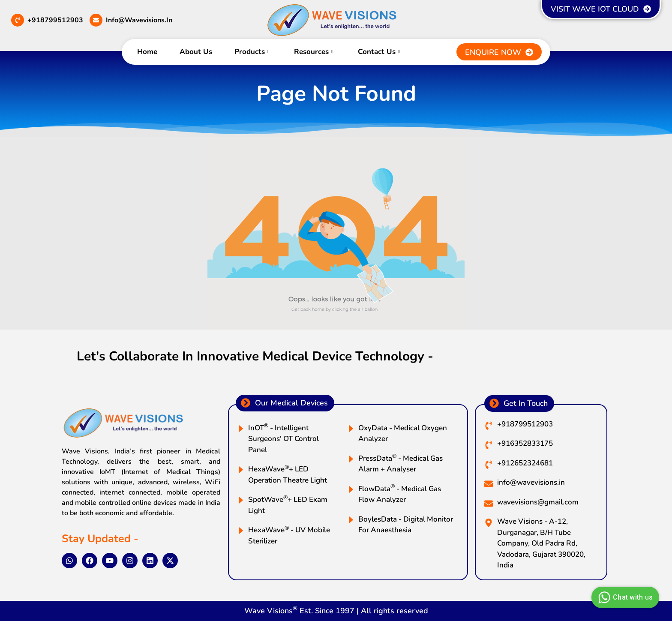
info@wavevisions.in (139, 20)
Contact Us (379, 52)
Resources (313, 52)
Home (147, 52)
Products (252, 52)
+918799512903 (55, 20)
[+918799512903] (18, 20)
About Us (196, 52)
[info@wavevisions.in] (96, 20)
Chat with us (624, 597)
